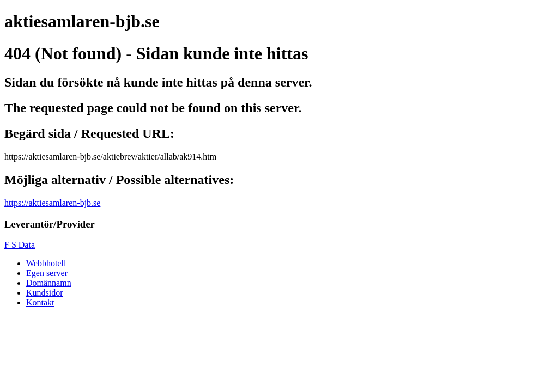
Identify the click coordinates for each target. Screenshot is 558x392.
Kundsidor (45, 293)
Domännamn (49, 283)
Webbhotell (46, 263)
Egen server (47, 273)
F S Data (20, 245)
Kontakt (40, 302)
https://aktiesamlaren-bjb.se (52, 203)
